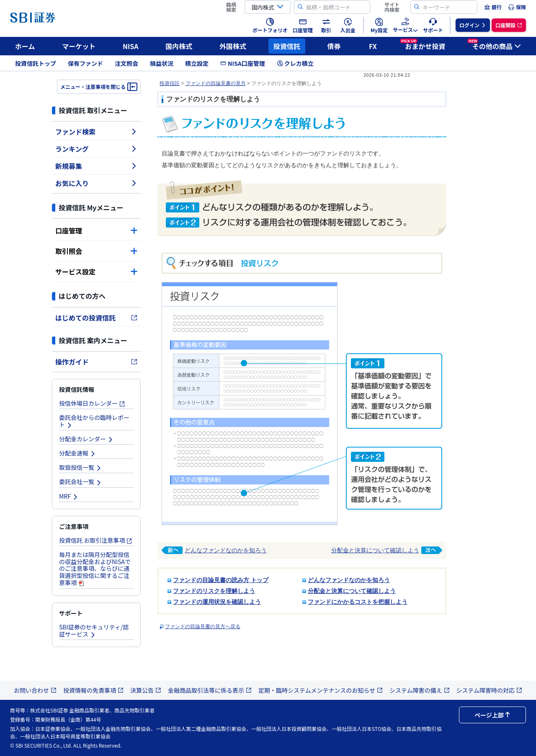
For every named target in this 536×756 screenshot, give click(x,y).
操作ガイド (96, 362)
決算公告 (146, 690)
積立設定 (197, 63)
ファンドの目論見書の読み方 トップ (221, 580)
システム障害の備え (420, 690)
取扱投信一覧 (80, 467)
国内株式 (179, 46)
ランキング (96, 149)
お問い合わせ (35, 690)
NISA (131, 46)
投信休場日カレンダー (92, 403)
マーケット (79, 46)
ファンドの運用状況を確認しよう (217, 602)
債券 (334, 46)
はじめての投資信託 (96, 318)
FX (373, 46)
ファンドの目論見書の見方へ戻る (203, 627)
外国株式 (233, 46)
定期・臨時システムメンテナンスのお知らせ (321, 690)
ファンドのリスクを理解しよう (214, 591)
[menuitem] (493, 7)
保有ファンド (85, 63)
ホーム (25, 46)
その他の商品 (494, 45)
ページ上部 (492, 715)
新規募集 (96, 166)
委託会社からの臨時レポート (94, 421)
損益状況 (162, 63)
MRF (69, 496)
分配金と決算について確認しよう (387, 550)
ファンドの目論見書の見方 (216, 83)
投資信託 (287, 46)
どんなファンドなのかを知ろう (214, 550)
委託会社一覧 (80, 482)
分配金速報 (77, 453)
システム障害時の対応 (490, 690)
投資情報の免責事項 (93, 690)
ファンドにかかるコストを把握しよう (358, 602)
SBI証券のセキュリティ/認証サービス (94, 630)
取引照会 (96, 251)
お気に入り (96, 183)
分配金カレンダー (86, 439)
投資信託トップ (36, 63)
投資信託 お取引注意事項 (96, 540)
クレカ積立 (295, 63)
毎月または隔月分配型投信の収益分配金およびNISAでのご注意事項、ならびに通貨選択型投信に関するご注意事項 (95, 568)
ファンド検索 (96, 132)
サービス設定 (96, 272)
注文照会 (126, 63)
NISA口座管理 (243, 63)
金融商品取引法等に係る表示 (210, 690)
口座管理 (96, 230)
